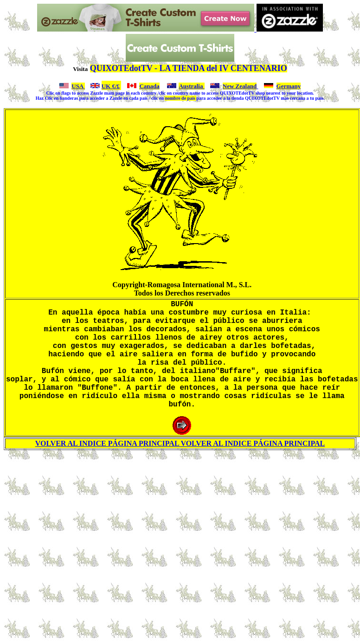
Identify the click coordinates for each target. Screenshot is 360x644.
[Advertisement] (182, 547)
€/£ (115, 86)
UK (106, 86)
